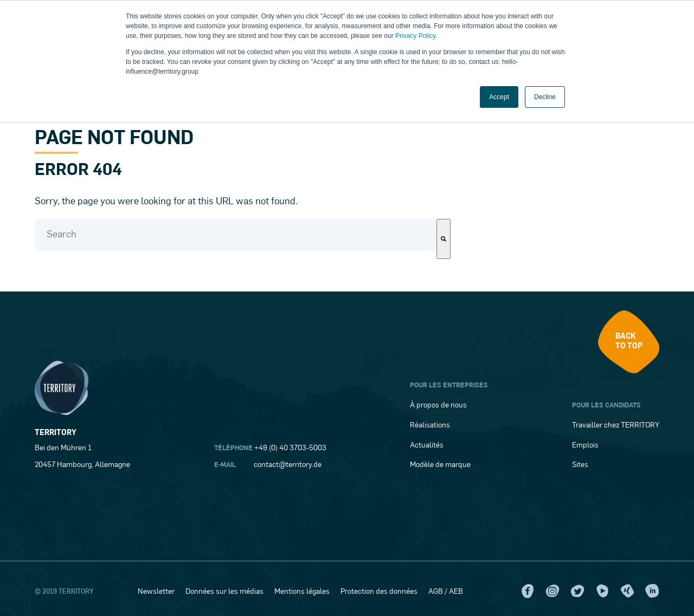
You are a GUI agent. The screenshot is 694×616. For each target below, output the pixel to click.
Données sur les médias (224, 592)
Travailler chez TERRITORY (616, 426)
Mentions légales (302, 592)
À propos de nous (438, 406)
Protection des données (379, 592)
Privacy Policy (415, 36)
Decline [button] (545, 97)
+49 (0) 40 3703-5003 (290, 448)
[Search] (444, 239)
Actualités (427, 446)
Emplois (585, 446)
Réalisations (430, 426)
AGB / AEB (446, 592)
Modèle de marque (440, 465)
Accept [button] (499, 97)
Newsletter (156, 592)
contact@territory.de (288, 465)
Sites (580, 465)
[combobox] (236, 235)
